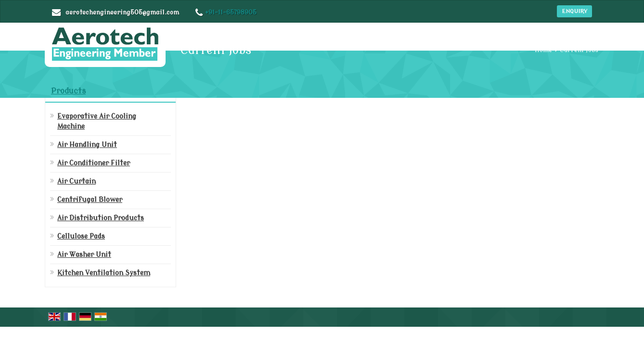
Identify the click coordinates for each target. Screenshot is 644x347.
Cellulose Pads (81, 236)
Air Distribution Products (101, 218)
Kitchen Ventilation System (104, 273)
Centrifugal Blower (90, 200)
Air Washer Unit (84, 255)
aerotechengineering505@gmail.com (122, 12)
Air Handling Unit (87, 145)
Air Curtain (77, 181)
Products (68, 91)
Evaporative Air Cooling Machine (97, 121)
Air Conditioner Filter (94, 163)
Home (543, 50)
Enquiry (574, 11)
